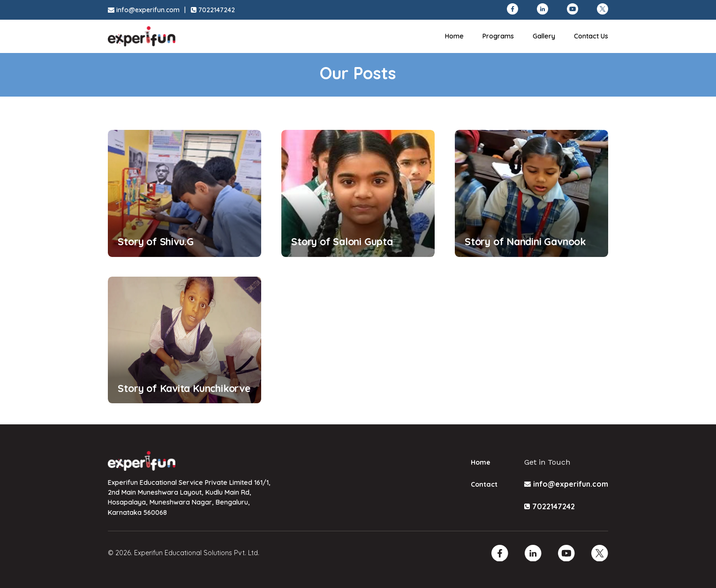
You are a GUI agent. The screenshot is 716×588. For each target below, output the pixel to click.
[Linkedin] (533, 553)
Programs (498, 36)
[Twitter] (600, 553)
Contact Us (591, 36)
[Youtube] (566, 553)
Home (454, 36)
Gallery (544, 36)
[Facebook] (500, 553)
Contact (484, 484)
